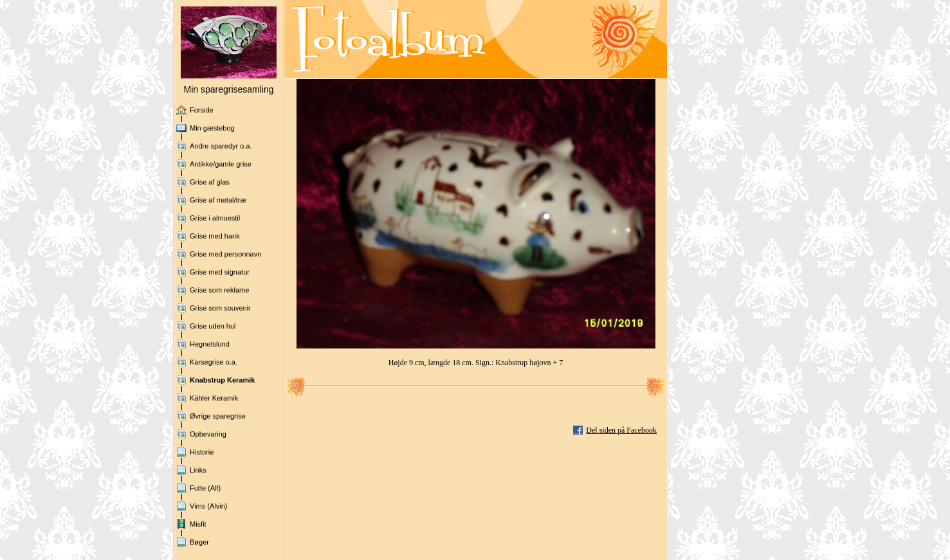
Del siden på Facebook (621, 430)
